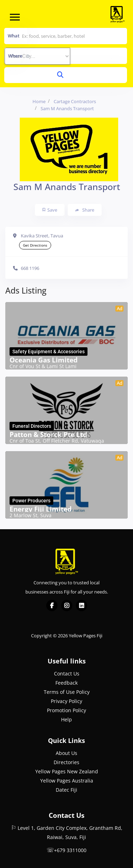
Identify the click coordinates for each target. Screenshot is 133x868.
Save (50, 210)
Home (39, 101)
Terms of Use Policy (67, 692)
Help (66, 719)
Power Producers (31, 501)
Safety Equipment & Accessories (49, 352)
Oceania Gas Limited (44, 360)
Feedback (66, 683)
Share (85, 210)
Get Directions (35, 245)
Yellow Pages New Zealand (67, 771)
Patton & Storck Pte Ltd (48, 435)
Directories (66, 762)
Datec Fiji (66, 790)
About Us (66, 753)
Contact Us (67, 674)
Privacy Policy (66, 701)
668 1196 (30, 268)
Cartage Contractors (75, 101)
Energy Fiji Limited (41, 509)
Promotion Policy (66, 710)
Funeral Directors (32, 426)
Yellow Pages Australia (67, 781)
